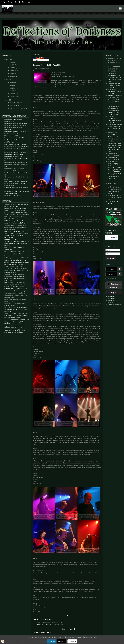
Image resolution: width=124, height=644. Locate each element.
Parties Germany (16, 103)
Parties (8, 100)
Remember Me (112, 278)
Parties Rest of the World (19, 108)
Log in (114, 292)
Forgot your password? (111, 298)
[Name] (113, 250)
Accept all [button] (51, 641)
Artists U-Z (14, 76)
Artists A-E (14, 65)
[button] (34, 633)
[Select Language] (41, 60)
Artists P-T (14, 73)
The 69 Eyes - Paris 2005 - (50, 625)
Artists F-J (14, 68)
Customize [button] (72, 641)
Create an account (114, 305)
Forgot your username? (111, 302)
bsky (29, 2)
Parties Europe (15, 105)
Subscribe (111, 258)
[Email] (113, 254)
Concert (8, 59)
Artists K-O (14, 71)
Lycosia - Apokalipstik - (49, 623)
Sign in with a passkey (114, 286)
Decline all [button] (62, 641)
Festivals (13, 62)
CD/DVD (8, 80)
